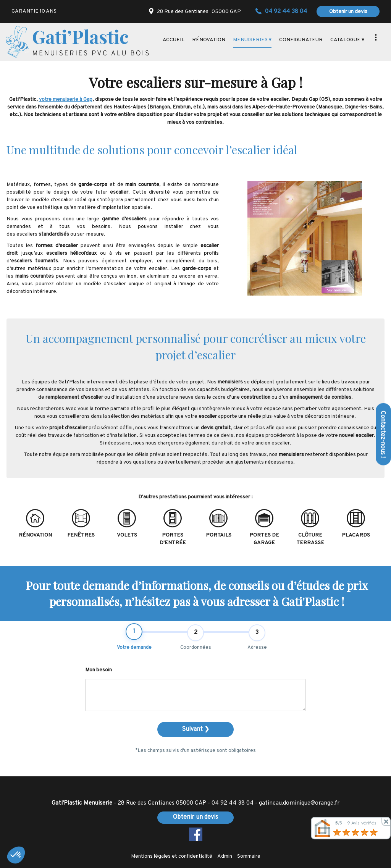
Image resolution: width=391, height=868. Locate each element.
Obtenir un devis (348, 12)
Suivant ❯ (195, 729)
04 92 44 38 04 (233, 803)
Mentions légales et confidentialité (172, 856)
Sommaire (249, 856)
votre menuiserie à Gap (66, 99)
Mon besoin (99, 670)
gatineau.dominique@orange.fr (299, 803)
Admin (225, 856)
